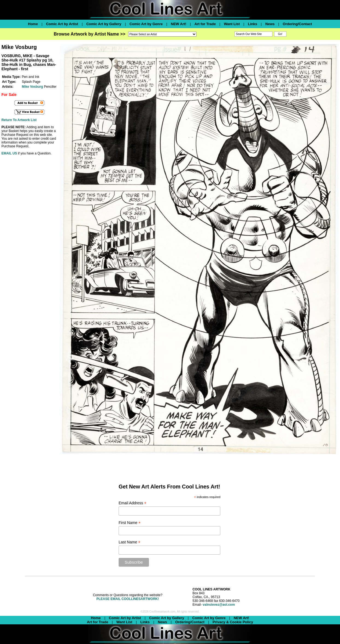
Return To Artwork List (19, 120)
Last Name (130, 542)
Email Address (133, 503)
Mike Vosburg (33, 87)
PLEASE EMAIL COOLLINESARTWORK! (128, 599)
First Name (130, 523)
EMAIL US (9, 153)
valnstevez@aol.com (219, 605)
